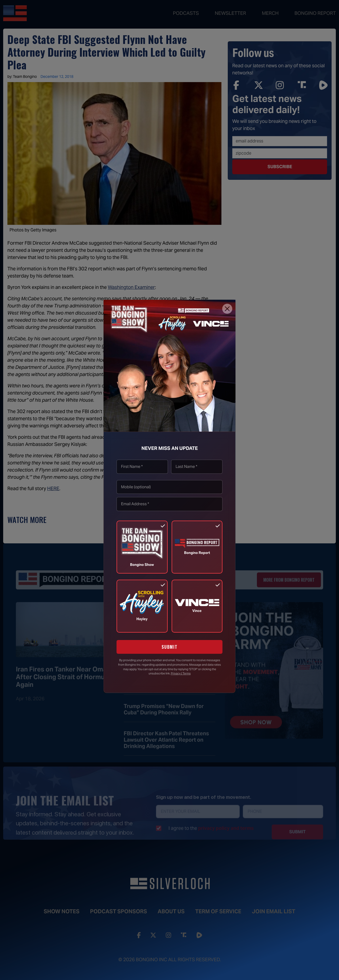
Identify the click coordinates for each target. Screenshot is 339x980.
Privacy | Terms (181, 673)
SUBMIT (170, 647)
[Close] (227, 309)
